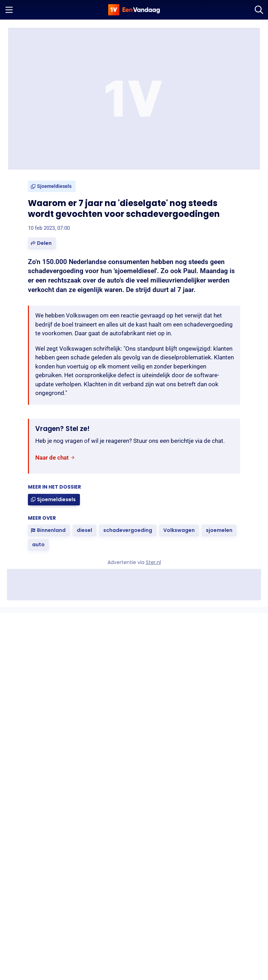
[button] (42, 243)
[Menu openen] (9, 10)
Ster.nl (153, 562)
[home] (134, 10)
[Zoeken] (259, 10)
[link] (52, 186)
